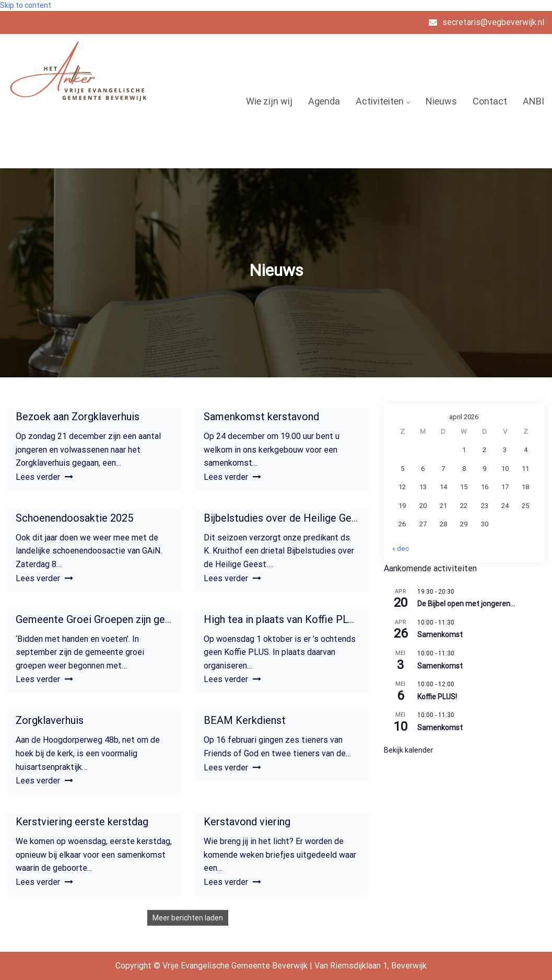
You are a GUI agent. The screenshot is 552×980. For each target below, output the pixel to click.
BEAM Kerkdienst (245, 720)
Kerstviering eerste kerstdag (82, 822)
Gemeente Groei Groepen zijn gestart (102, 619)
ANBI (533, 101)
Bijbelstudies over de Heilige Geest (285, 518)
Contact (490, 101)
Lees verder (44, 477)
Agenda (324, 101)
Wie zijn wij (269, 101)
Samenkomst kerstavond (261, 417)
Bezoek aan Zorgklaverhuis (78, 417)
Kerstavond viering (247, 822)
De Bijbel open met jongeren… (466, 604)
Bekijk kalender (409, 750)
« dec (401, 549)
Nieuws (441, 101)
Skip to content (26, 5)
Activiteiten (380, 101)
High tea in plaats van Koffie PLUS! (283, 619)
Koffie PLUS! (437, 697)
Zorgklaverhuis (50, 720)
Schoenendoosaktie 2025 (74, 518)
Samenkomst (440, 635)
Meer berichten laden (188, 918)
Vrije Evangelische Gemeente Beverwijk (73, 133)
